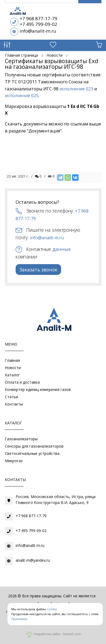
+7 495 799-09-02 (38, 24)
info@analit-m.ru (38, 31)
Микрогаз (14, 461)
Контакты (14, 404)
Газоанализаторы (21, 439)
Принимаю (19, 619)
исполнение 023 (76, 89)
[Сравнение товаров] (7, 46)
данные (62, 249)
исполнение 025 (22, 96)
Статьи (11, 397)
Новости (13, 368)
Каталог (12, 375)
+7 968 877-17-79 (38, 18)
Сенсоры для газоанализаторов (34, 446)
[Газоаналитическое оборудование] (53, 321)
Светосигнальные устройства (32, 453)
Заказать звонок (38, 270)
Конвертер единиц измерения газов (38, 389)
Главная (12, 360)
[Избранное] (53, 46)
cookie (52, 609)
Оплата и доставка (22, 382)
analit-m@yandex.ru (33, 560)
